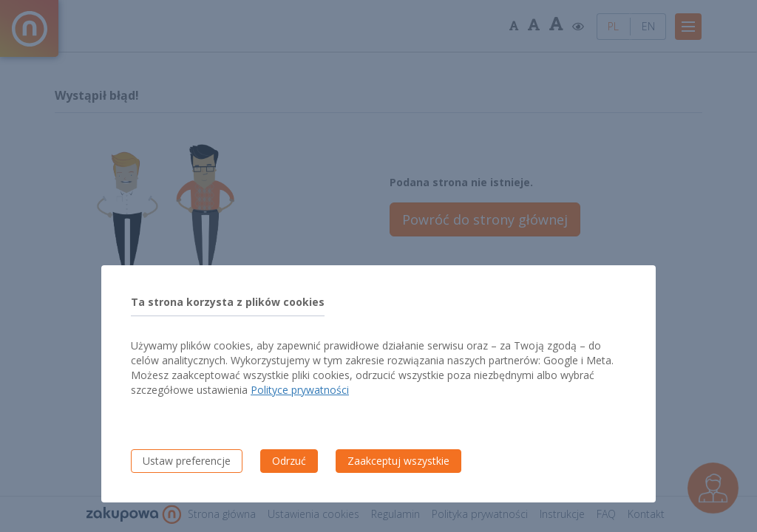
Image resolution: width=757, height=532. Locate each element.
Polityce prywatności (300, 390)
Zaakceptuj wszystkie (398, 461)
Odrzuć (289, 461)
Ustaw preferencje (187, 461)
